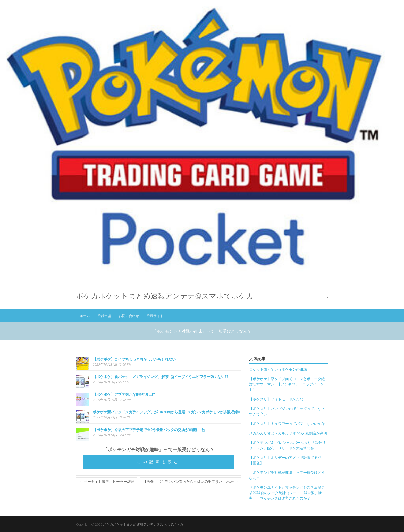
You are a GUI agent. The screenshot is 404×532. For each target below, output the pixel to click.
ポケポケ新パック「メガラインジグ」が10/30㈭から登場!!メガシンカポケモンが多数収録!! (166, 412)
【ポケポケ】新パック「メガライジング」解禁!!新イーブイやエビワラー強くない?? (161, 377)
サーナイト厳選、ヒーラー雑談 (107, 481)
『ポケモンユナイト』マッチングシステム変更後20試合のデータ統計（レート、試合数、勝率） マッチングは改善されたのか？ (287, 493)
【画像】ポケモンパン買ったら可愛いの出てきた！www (191, 481)
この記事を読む (159, 462)
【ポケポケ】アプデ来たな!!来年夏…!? (124, 394)
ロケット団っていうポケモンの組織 (278, 369)
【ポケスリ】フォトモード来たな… (277, 399)
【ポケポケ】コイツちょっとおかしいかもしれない (134, 359)
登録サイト (155, 316)
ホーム (85, 316)
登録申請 (104, 316)
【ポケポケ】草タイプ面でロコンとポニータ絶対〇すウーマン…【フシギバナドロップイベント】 (287, 384)
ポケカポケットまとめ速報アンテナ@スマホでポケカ (165, 296)
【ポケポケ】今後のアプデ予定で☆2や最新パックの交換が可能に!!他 (149, 430)
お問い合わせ (129, 316)
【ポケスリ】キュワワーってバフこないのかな (287, 423)
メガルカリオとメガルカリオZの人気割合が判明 (288, 433)
